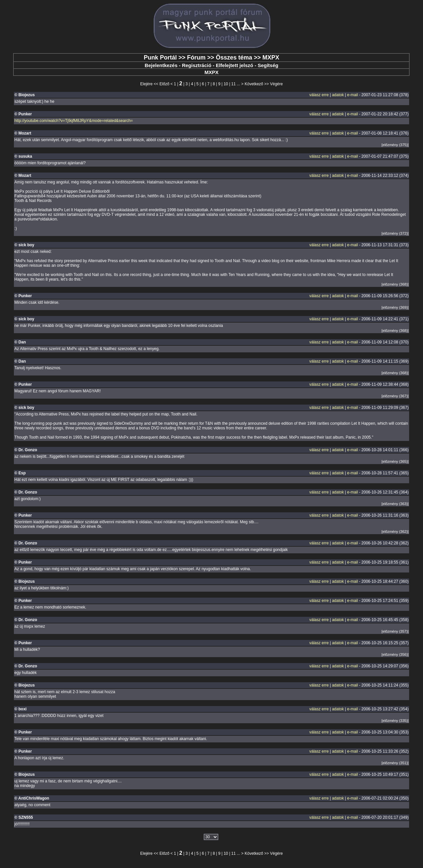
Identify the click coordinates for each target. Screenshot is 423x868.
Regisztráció (196, 65)
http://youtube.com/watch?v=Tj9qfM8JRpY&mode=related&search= (74, 121)
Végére (276, 84)
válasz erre (319, 95)
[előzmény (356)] (395, 654)
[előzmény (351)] (395, 763)
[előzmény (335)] (395, 721)
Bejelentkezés (161, 65)
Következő (254, 84)
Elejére (146, 84)
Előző (164, 84)
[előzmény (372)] (395, 233)
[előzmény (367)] (395, 396)
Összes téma (234, 58)
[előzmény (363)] (395, 504)
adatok (338, 95)
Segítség (268, 65)
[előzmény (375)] (395, 145)
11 (233, 84)
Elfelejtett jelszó (234, 65)
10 (226, 84)
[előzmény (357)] (395, 631)
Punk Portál (160, 58)
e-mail (352, 95)
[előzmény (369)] (395, 307)
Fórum (196, 58)
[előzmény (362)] (395, 532)
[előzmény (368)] (395, 284)
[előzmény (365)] (395, 461)
